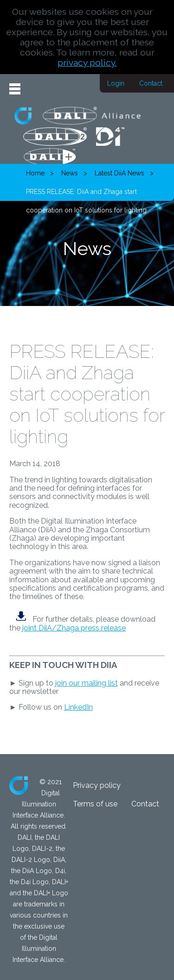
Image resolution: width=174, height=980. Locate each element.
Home (35, 173)
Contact (151, 83)
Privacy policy (97, 785)
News (70, 173)
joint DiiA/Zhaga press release (74, 628)
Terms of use (95, 804)
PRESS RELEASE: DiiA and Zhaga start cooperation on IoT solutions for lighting (86, 194)
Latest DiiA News (119, 173)
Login (116, 83)
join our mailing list (87, 683)
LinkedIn (78, 707)
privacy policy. (87, 62)
